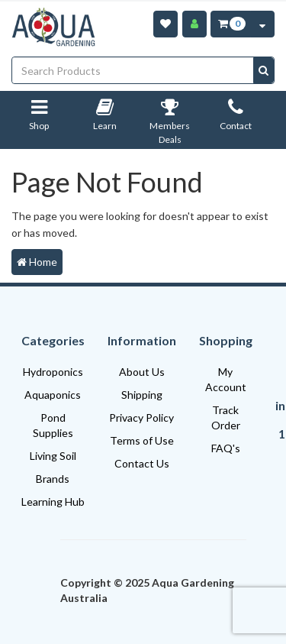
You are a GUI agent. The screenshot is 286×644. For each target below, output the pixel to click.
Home (37, 262)
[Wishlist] (165, 24)
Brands (53, 479)
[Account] (194, 24)
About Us (142, 372)
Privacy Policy (141, 417)
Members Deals (170, 125)
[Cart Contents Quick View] (262, 24)
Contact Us (142, 463)
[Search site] (264, 70)
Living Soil (53, 456)
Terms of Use (142, 440)
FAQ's (226, 448)
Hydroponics (53, 372)
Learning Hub (53, 502)
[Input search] (133, 70)
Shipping (142, 395)
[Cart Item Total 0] (231, 24)
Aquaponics (53, 395)
